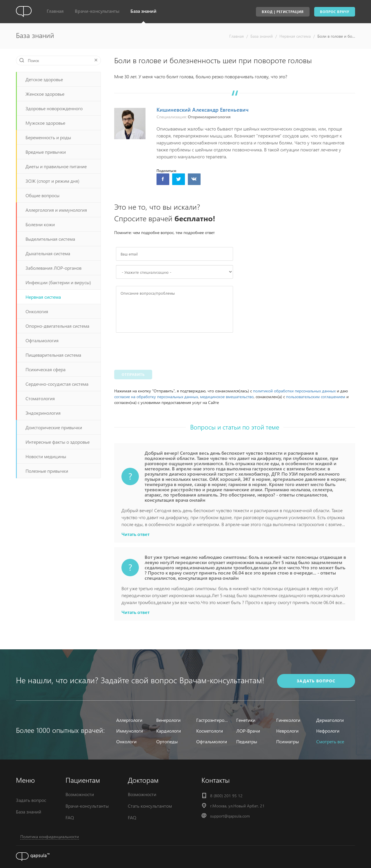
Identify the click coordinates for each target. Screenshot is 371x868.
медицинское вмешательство (227, 397)
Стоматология (40, 398)
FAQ (70, 817)
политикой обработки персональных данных (294, 391)
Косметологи (210, 731)
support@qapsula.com (230, 816)
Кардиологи (169, 731)
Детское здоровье (44, 79)
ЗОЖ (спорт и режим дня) (52, 181)
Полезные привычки (47, 471)
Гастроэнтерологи (213, 720)
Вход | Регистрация (283, 12)
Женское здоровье (45, 94)
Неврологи (287, 731)
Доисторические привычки (54, 427)
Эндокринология (43, 413)
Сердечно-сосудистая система (57, 384)
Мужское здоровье (45, 123)
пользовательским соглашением (316, 397)
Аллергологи (129, 720)
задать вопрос (316, 681)
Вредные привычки (46, 152)
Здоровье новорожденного (54, 108)
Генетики (246, 720)
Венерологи (168, 720)
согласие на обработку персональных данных (156, 397)
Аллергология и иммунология (56, 210)
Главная (55, 11)
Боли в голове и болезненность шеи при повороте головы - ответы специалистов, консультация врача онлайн (336, 36)
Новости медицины (46, 456)
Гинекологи (288, 720)
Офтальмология (42, 340)
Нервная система (295, 36)
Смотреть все (330, 741)
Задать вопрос (31, 800)
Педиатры (247, 741)
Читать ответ (136, 534)
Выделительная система (50, 239)
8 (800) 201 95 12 (226, 796)
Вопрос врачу (335, 12)
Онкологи (126, 741)
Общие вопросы (42, 195)
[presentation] (160, 350)
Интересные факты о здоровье (58, 442)
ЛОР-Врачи (248, 731)
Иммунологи (130, 731)
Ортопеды (167, 741)
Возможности (80, 794)
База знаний (143, 11)
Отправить (133, 375)
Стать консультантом (150, 806)
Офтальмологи (212, 741)
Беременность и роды (48, 137)
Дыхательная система (48, 253)
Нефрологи (328, 731)
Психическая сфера (46, 369)
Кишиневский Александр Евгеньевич (202, 109)
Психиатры (288, 741)
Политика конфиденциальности (50, 837)
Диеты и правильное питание (56, 166)
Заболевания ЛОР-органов (53, 268)
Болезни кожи (40, 224)
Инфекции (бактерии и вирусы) (58, 282)
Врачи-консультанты (97, 11)
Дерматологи (330, 720)
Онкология (37, 311)
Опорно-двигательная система (57, 326)
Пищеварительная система (53, 355)
